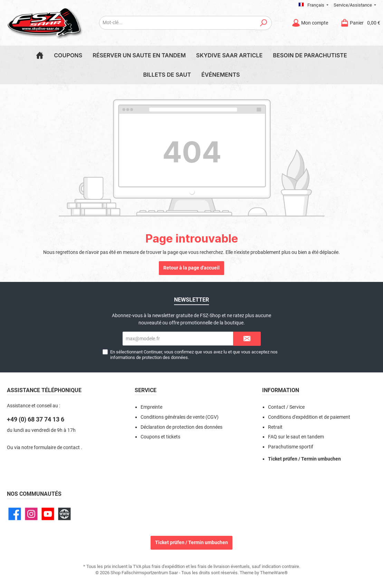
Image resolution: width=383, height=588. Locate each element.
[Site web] (64, 514)
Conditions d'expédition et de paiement (309, 417)
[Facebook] (15, 514)
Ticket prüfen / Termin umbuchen (304, 459)
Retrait (275, 427)
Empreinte (151, 407)
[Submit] (247, 339)
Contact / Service (286, 407)
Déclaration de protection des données (181, 427)
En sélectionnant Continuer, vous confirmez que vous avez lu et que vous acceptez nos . (194, 354)
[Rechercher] (264, 23)
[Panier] (358, 23)
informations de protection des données (149, 357)
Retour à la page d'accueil (191, 268)
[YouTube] (48, 514)
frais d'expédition (168, 566)
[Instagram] (31, 514)
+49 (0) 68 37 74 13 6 (36, 419)
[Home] (40, 55)
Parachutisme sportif (291, 447)
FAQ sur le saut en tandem (296, 437)
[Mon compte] (310, 23)
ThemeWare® (274, 573)
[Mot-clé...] (178, 23)
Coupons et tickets (160, 437)
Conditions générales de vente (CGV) (180, 417)
